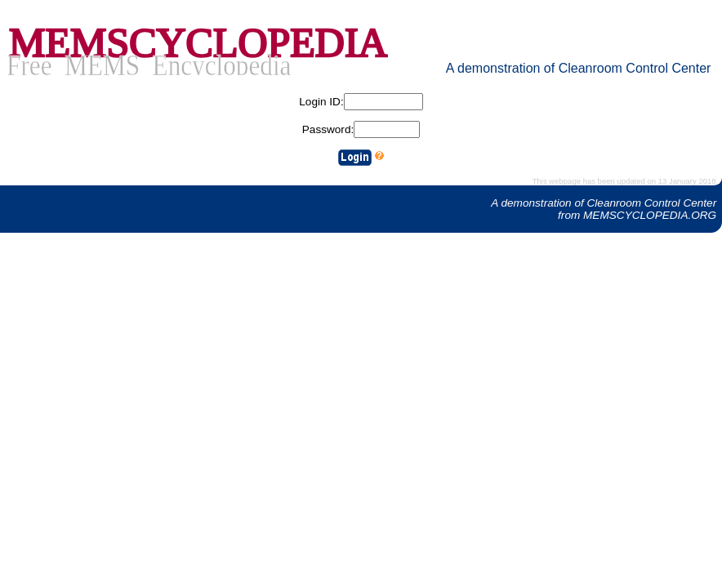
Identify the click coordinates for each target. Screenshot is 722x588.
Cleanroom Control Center (652, 203)
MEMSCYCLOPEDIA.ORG (650, 215)
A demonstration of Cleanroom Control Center (579, 68)
